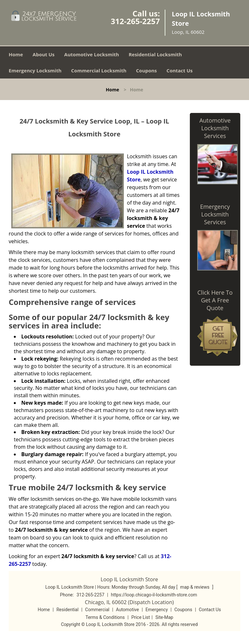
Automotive (127, 610)
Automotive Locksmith (92, 54)
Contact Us (180, 70)
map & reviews (195, 587)
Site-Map (164, 617)
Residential (67, 610)
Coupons (147, 70)
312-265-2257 (135, 21)
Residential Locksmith (155, 54)
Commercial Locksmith (99, 70)
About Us (43, 54)
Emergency (157, 610)
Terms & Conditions (105, 617)
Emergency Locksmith (35, 70)
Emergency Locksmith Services (215, 214)
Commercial (97, 610)
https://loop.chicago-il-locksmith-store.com (154, 595)
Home (16, 54)
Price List (141, 617)
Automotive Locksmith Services (215, 128)
